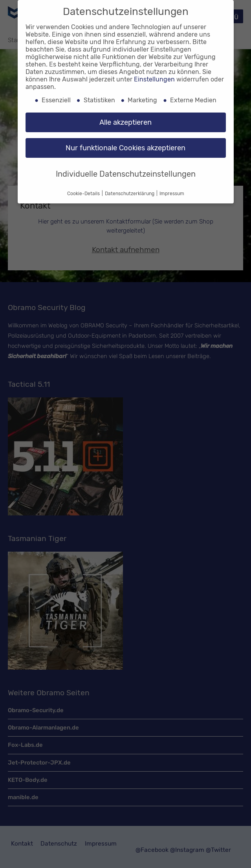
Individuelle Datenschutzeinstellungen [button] (126, 174)
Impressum (172, 194)
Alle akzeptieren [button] (125, 122)
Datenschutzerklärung (130, 194)
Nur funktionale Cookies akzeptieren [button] (125, 148)
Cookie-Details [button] (84, 194)
